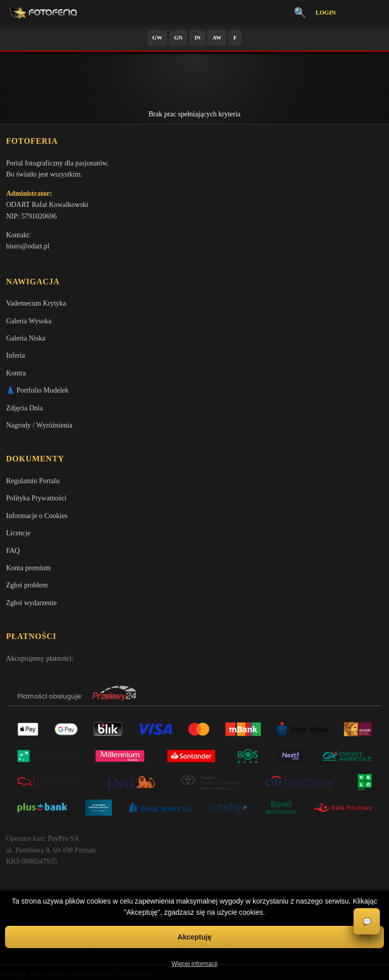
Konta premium (28, 568)
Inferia (15, 355)
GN (179, 37)
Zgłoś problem (27, 585)
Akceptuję (195, 937)
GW (158, 37)
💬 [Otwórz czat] (367, 922)
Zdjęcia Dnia (25, 408)
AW (217, 37)
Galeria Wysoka (29, 321)
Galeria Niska (26, 338)
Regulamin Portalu (33, 481)
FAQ (13, 551)
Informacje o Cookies (37, 516)
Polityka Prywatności (36, 498)
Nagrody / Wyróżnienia (39, 425)
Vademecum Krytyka (36, 303)
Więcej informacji (195, 964)
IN (198, 37)
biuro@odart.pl (28, 246)
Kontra (16, 373)
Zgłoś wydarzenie (31, 603)
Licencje (18, 533)
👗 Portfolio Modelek (37, 390)
